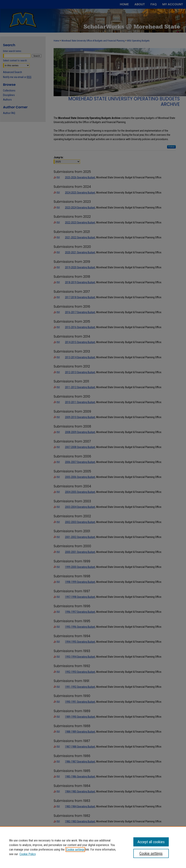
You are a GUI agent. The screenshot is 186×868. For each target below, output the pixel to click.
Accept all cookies (151, 842)
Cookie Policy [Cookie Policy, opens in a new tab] (28, 854)
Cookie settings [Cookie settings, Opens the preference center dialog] (151, 853)
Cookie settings (75, 850)
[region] (93, 847)
